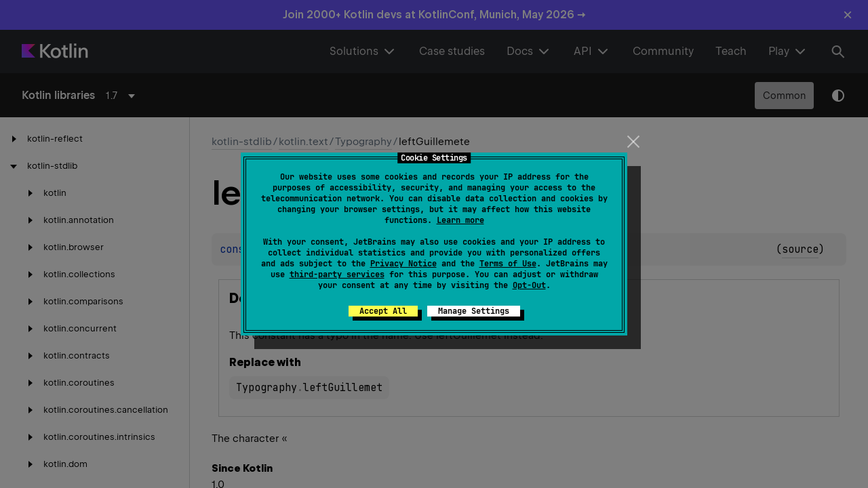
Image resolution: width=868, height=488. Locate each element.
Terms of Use (508, 264)
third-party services (337, 274)
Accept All (383, 311)
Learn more (460, 220)
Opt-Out (529, 285)
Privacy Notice (403, 264)
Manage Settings (474, 311)
